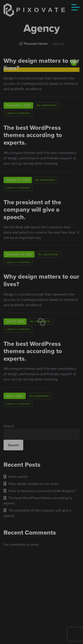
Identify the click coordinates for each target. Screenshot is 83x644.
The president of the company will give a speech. (32, 210)
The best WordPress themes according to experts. (33, 135)
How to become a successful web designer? (42, 491)
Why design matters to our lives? (41, 280)
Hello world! (18, 476)
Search (9, 426)
